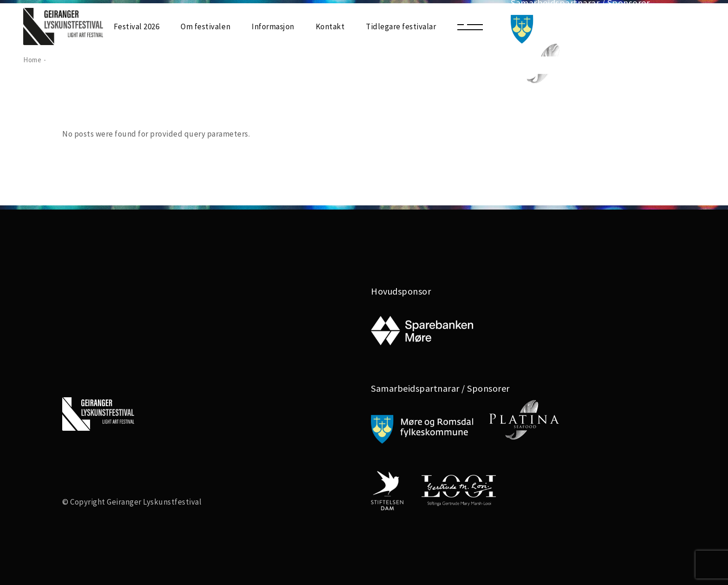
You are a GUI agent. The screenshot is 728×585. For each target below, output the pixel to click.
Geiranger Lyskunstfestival (154, 502)
